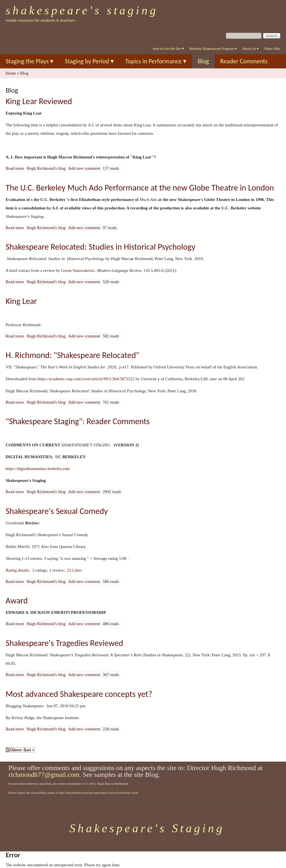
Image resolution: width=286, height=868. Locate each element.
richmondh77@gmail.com (44, 775)
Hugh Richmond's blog (46, 168)
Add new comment (84, 168)
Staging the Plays (30, 61)
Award (17, 600)
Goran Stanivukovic (78, 270)
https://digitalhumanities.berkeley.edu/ (38, 469)
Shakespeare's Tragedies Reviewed (64, 643)
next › (19, 750)
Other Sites (272, 49)
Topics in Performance (156, 61)
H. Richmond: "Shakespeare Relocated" (72, 355)
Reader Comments (244, 61)
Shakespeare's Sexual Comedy (57, 511)
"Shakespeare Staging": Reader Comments (78, 421)
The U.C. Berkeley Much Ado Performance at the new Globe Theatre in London (140, 188)
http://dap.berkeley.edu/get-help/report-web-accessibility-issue (99, 793)
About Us (250, 49)
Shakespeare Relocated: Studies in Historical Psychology (101, 247)
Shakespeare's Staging (82, 10)
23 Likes (74, 570)
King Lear (21, 301)
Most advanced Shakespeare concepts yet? (79, 694)
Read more (15, 168)
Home (11, 73)
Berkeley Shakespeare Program (213, 49)
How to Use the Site (168, 49)
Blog (203, 61)
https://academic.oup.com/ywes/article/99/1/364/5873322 (86, 379)
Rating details (17, 570)
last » (30, 750)
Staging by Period (89, 61)
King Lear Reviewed (39, 101)
